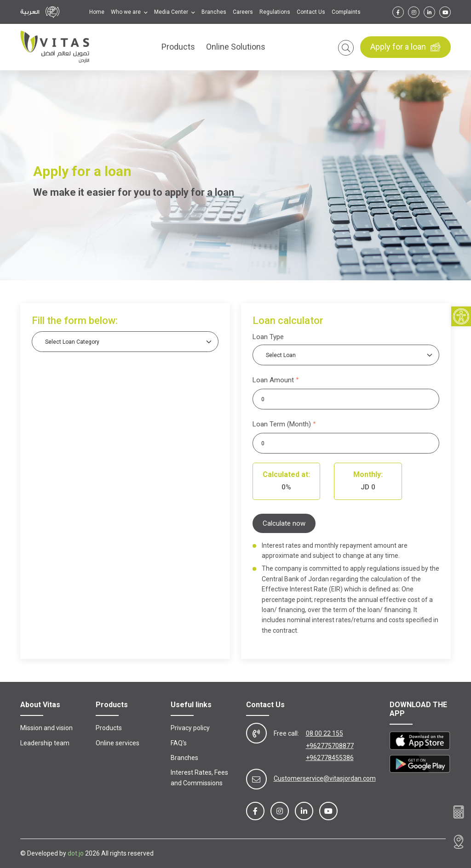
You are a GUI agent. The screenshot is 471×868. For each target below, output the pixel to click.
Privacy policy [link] (190, 728)
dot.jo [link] (76, 853)
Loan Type (268, 337)
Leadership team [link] (45, 743)
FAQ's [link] (179, 743)
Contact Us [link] (311, 12)
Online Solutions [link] (236, 47)
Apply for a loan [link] (405, 47)
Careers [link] (243, 12)
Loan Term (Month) (282, 424)
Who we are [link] (126, 12)
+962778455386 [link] (330, 758)
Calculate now (284, 523)
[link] (461, 317)
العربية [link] (30, 11)
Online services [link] (118, 743)
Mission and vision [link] (46, 728)
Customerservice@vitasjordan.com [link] (325, 778)
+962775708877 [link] (330, 746)
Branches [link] (214, 12)
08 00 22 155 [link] (325, 733)
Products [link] (178, 47)
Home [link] (97, 12)
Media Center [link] (172, 12)
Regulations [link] (275, 12)
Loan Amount (273, 380)
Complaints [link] (346, 12)
